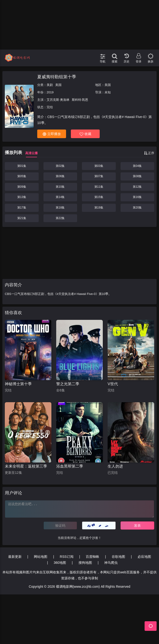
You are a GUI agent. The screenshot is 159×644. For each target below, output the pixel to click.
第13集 (22, 197)
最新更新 (15, 557)
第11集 (99, 187)
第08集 (137, 176)
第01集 (22, 166)
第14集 (60, 197)
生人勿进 (115, 466)
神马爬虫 (111, 563)
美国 (58, 85)
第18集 (60, 208)
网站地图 (41, 557)
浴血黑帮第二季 (70, 466)
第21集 (22, 218)
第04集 (137, 166)
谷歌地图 (118, 557)
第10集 (60, 187)
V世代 (113, 384)
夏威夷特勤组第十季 (57, 77)
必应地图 (144, 557)
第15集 (99, 197)
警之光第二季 (68, 384)
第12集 (137, 187)
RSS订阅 (67, 557)
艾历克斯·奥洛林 (58, 100)
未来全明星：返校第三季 (26, 466)
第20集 (137, 208)
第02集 (60, 166)
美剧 (50, 85)
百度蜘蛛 (92, 557)
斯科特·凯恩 (80, 100)
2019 (50, 92)
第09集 (22, 187)
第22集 (60, 218)
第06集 (60, 176)
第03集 (99, 166)
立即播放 (52, 134)
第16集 (137, 197)
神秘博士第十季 (18, 384)
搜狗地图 (85, 563)
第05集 (22, 176)
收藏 (85, 134)
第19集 (99, 208)
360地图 (60, 563)
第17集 (22, 208)
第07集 (99, 176)
